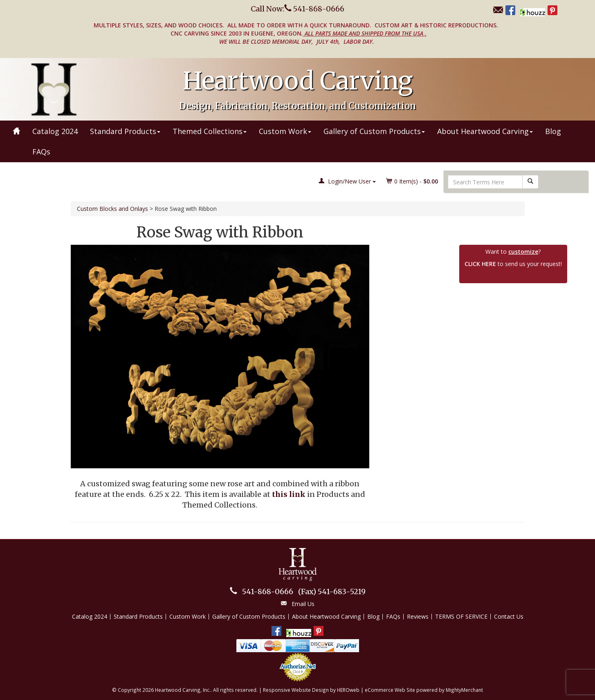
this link (289, 494)
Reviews (418, 616)
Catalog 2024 (55, 131)
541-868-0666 (268, 592)
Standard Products (125, 131)
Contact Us (509, 616)
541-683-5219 (332, 592)
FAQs (41, 152)
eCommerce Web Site (390, 690)
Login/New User (347, 181)
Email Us (303, 604)
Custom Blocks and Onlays (112, 209)
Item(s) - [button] (412, 181)
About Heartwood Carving (485, 131)
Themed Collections (210, 131)
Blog (553, 131)
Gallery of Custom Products (374, 131)
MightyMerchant (464, 690)
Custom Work (285, 131)
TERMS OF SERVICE (461, 616)
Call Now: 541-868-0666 (297, 9)
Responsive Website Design (296, 690)
